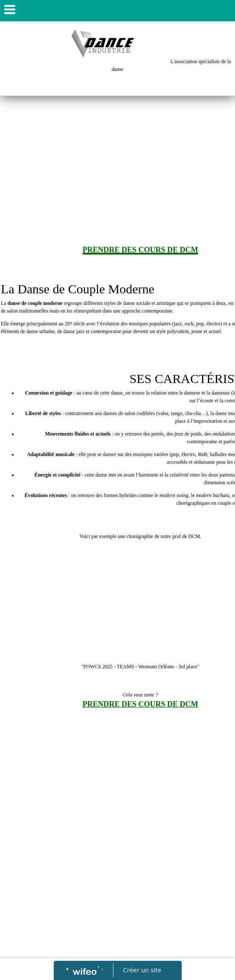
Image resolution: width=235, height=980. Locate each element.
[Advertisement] (117, 160)
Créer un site (142, 970)
